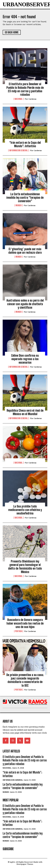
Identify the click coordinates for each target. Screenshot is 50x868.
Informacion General (19, 150)
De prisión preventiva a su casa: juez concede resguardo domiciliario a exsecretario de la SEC (25, 680)
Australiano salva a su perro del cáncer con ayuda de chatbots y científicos (25, 304)
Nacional (19, 99)
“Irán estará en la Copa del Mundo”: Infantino (25, 144)
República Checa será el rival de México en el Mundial (25, 412)
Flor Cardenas (31, 99)
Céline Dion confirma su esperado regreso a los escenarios (25, 359)
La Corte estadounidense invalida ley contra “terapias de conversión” (25, 198)
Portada (19, 631)
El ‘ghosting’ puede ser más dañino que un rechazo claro (25, 251)
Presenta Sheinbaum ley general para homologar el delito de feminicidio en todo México (25, 567)
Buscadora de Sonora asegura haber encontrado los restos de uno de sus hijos (25, 623)
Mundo (19, 205)
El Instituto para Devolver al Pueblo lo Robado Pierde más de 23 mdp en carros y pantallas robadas (25, 89)
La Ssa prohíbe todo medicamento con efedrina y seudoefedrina (25, 510)
